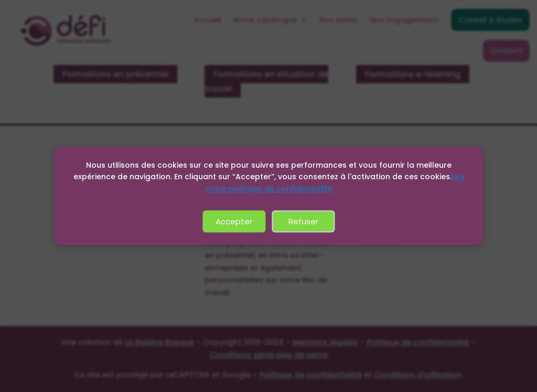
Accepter (234, 221)
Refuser (303, 221)
